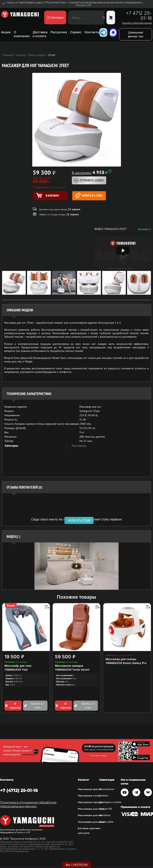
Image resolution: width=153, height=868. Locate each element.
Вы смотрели (77, 865)
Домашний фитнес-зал (136, 34)
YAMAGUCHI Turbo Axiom (72, 670)
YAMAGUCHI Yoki (16, 670)
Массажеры (79, 446)
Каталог (104, 796)
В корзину (13, 706)
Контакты (92, 32)
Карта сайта (106, 822)
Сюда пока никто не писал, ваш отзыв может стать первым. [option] (77, 519)
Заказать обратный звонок (137, 23)
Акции (6, 32)
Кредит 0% (106, 809)
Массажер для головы (121, 659)
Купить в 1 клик (89, 196)
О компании (22, 34)
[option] (76, 566)
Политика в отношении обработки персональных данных (28, 804)
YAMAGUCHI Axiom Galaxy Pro (126, 663)
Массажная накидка (69, 666)
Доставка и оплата (40, 34)
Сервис (76, 32)
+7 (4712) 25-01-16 (19, 790)
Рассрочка (59, 32)
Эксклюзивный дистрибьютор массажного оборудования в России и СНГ (109, 4)
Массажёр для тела (18, 666)
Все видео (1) (144, 229)
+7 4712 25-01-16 (139, 16)
